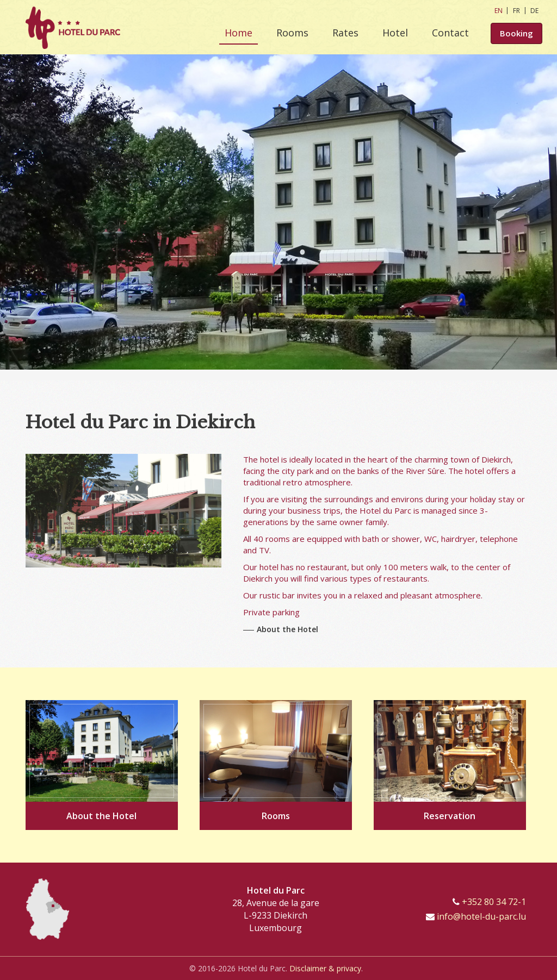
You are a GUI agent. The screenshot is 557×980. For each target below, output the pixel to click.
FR (516, 11)
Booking (516, 34)
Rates (345, 33)
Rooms (292, 33)
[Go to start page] (73, 27)
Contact (450, 33)
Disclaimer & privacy (325, 968)
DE (534, 11)
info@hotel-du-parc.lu (481, 916)
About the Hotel (287, 629)
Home (239, 33)
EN (499, 11)
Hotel (395, 33)
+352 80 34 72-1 (494, 902)
